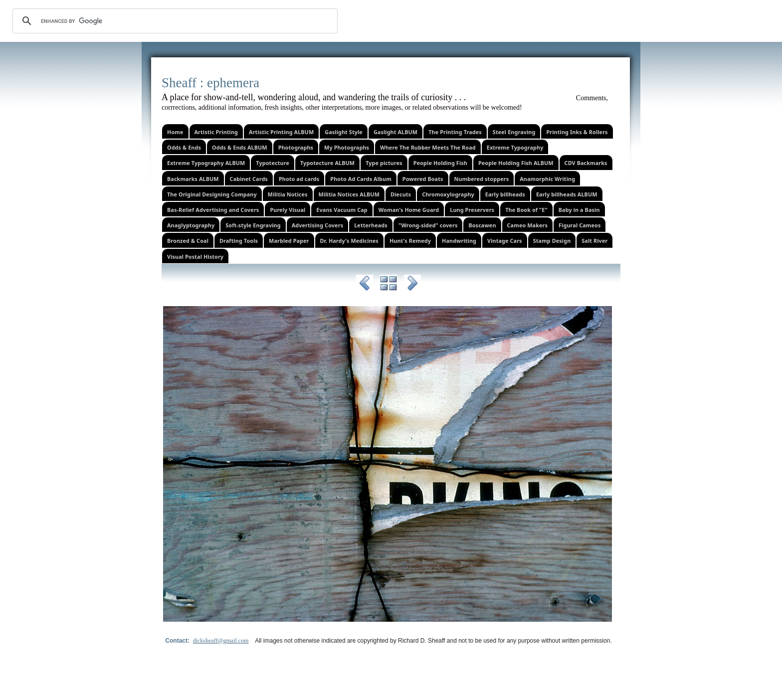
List (389, 285)
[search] (174, 21)
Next (412, 285)
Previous (365, 285)
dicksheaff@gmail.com (221, 641)
